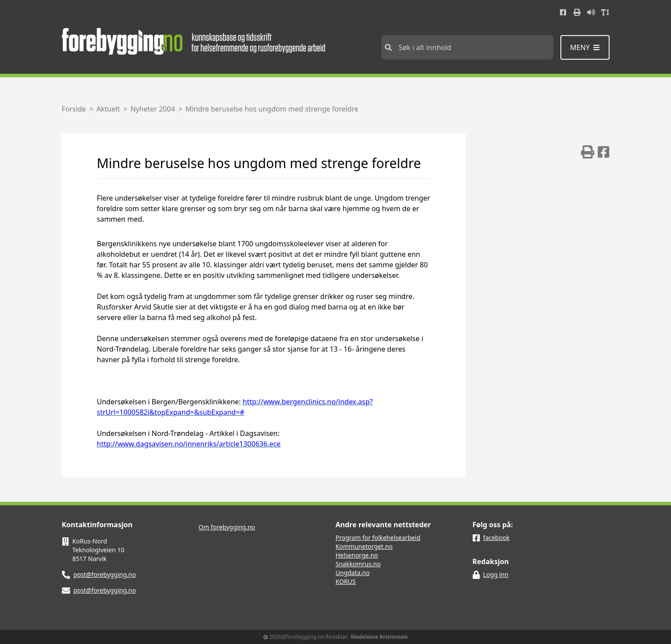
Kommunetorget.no (364, 546)
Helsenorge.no (357, 555)
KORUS (346, 581)
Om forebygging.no (227, 527)
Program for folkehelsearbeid (378, 538)
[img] (588, 152)
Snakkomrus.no (358, 564)
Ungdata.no (353, 573)
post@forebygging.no (105, 574)
